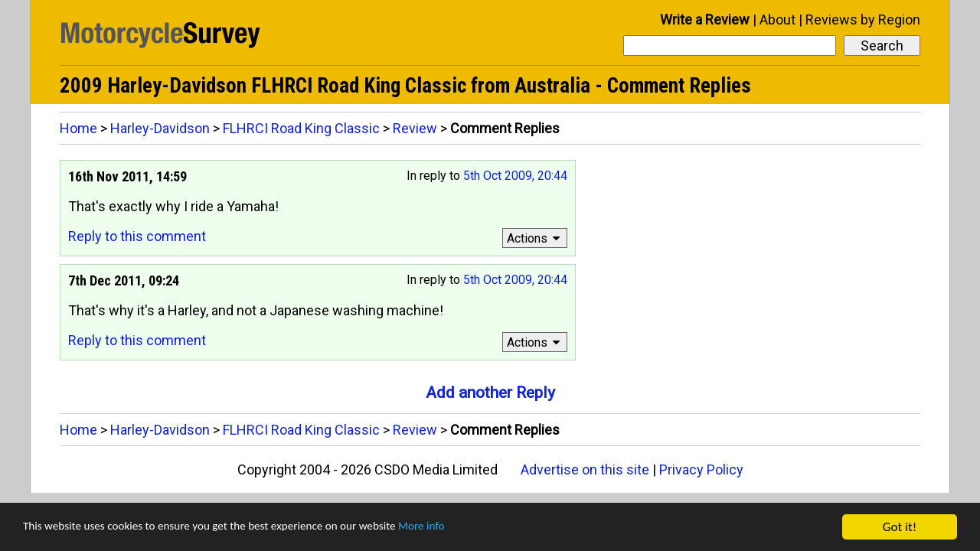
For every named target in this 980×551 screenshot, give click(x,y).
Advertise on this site (585, 469)
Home (78, 128)
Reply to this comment (137, 236)
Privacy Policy (701, 469)
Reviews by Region (863, 20)
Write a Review (705, 20)
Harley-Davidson (160, 128)
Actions (536, 238)
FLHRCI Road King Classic (301, 128)
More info (471, 528)
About (777, 20)
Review (415, 128)
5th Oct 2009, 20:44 (515, 176)
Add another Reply (490, 393)
